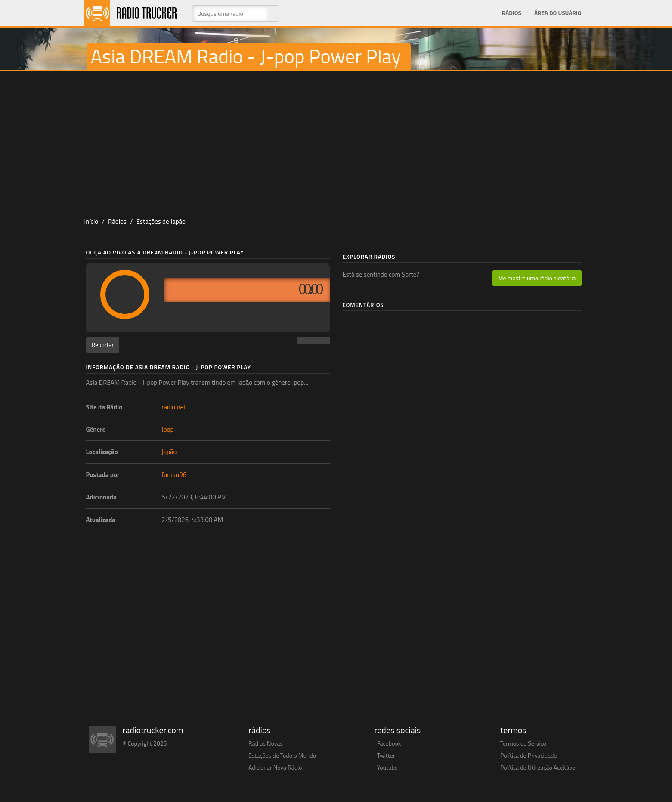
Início (91, 221)
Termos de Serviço (523, 743)
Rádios (512, 13)
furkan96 (174, 475)
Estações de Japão (161, 221)
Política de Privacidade (529, 755)
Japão (169, 452)
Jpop (167, 429)
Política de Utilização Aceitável (538, 767)
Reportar (103, 345)
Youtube (387, 767)
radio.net (173, 407)
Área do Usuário (558, 13)
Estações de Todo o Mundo (282, 755)
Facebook (389, 743)
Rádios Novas (266, 743)
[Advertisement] (336, 140)
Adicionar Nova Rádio (275, 767)
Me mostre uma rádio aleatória (537, 278)
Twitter (386, 755)
